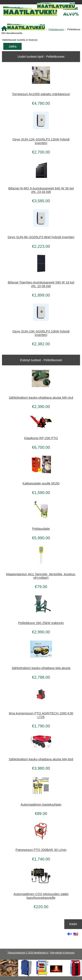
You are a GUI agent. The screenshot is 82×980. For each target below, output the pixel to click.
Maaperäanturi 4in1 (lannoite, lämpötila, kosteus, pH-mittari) (41, 576)
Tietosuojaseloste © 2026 (21, 953)
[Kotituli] (41, 975)
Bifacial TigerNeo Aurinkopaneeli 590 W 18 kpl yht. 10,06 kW (41, 284)
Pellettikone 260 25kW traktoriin (41, 623)
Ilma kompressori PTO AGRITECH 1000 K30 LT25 (41, 715)
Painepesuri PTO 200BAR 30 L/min (41, 850)
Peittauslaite (41, 529)
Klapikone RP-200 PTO (41, 438)
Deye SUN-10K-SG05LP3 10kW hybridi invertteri (41, 333)
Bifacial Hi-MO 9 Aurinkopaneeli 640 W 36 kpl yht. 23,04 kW (41, 190)
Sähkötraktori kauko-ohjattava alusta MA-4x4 (41, 398)
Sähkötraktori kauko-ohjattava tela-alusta (41, 668)
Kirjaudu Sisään (64, 12)
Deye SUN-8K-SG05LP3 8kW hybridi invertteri (41, 237)
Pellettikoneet (56, 29)
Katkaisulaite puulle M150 (41, 483)
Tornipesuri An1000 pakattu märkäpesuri (41, 94)
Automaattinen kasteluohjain (41, 805)
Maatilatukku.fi (41, 953)
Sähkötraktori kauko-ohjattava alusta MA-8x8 (41, 759)
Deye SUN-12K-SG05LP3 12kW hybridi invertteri (41, 141)
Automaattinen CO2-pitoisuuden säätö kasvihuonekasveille (41, 896)
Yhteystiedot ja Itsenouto (62, 953)
